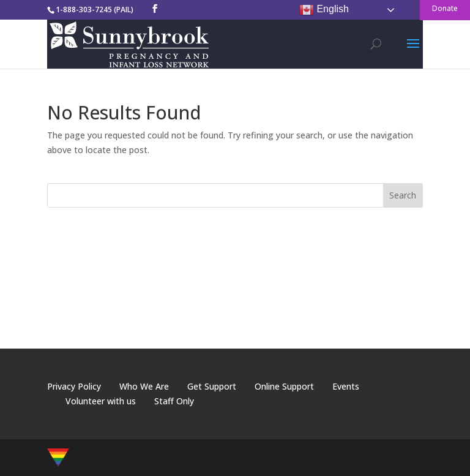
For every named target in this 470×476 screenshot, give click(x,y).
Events (346, 386)
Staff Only (174, 401)
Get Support (212, 386)
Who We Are (144, 386)
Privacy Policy (74, 386)
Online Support (284, 386)
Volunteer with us (101, 401)
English (324, 10)
